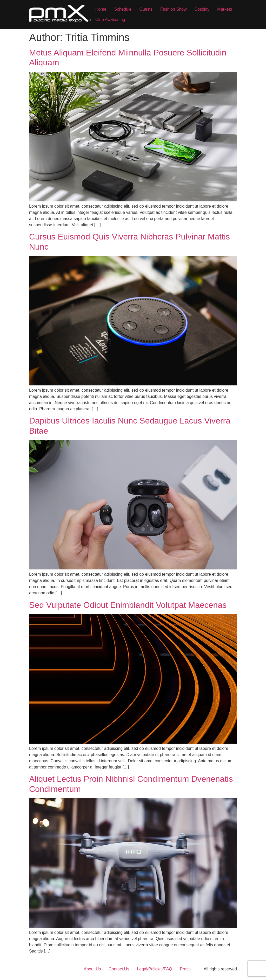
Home (101, 9)
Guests (146, 9)
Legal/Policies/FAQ (154, 969)
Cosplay (202, 9)
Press (185, 969)
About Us (92, 969)
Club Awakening (110, 20)
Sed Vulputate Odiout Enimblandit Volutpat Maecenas (128, 605)
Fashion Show (173, 9)
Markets (225, 9)
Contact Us (119, 969)
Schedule (123, 9)
